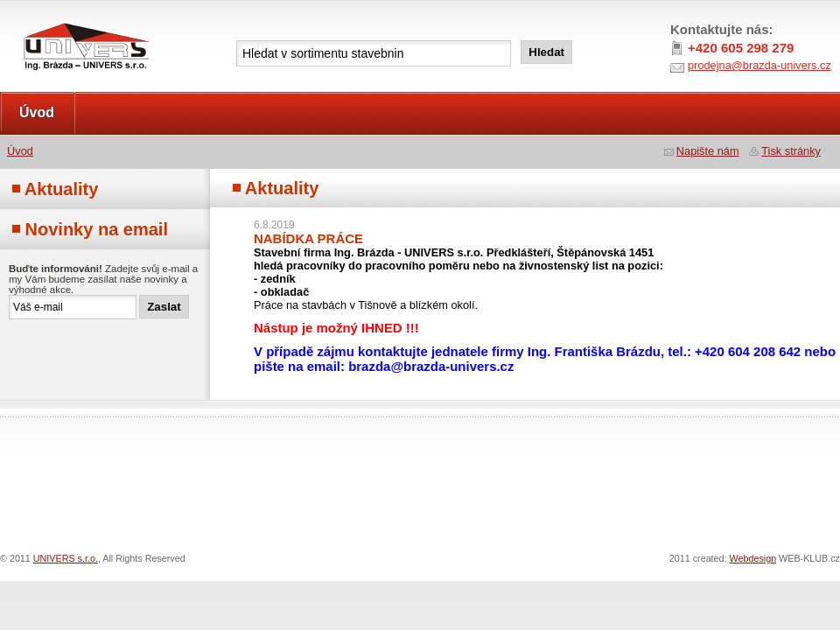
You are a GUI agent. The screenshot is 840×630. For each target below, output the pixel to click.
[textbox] (374, 53)
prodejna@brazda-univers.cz (759, 65)
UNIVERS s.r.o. (49, 19)
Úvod (37, 112)
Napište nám (708, 151)
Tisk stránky (791, 151)
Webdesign (753, 558)
